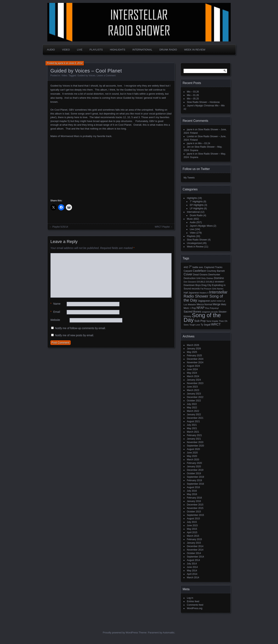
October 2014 (194, 553)
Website (55, 320)
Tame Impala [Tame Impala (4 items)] (212, 321)
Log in (190, 598)
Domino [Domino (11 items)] (219, 278)
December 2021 (195, 418)
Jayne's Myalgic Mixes (201, 226)
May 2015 (192, 529)
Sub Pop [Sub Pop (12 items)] (200, 321)
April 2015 (192, 532)
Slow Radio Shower (197, 240)
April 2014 (192, 574)
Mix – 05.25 (193, 99)
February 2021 (194, 435)
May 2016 (192, 494)
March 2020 (193, 460)
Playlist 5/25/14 (60, 227)
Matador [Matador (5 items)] (192, 304)
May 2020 (192, 456)
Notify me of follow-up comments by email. (80, 328)
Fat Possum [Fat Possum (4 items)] (206, 289)
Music (190, 219)
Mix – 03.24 (204, 143)
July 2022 (192, 404)
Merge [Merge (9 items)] (217, 304)
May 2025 (192, 352)
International (142, 50)
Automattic (169, 633)
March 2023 (193, 390)
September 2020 (195, 446)
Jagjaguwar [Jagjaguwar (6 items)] (204, 301)
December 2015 (195, 505)
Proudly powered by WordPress (120, 633)
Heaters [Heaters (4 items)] (203, 293)
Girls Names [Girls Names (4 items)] (218, 289)
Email (55, 312)
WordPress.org (195, 608)
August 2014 (193, 560)
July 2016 (192, 491)
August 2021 (193, 421)
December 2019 (195, 470)
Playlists (96, 50)
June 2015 (192, 525)
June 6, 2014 (76, 63)
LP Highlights (197, 209)
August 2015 (193, 519)
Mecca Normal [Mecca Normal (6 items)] (204, 304)
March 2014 (193, 578)
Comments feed (195, 605)
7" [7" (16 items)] (190, 267)
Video (66, 50)
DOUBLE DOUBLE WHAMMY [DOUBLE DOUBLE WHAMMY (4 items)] (211, 282)
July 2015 (192, 522)
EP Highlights (197, 205)
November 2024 (195, 362)
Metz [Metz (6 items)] (224, 304)
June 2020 (192, 453)
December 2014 (195, 546)
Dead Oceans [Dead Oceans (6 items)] (200, 275)
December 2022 (195, 397)
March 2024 (193, 376)
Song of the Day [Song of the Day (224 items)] (202, 317)
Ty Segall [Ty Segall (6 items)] (206, 325)
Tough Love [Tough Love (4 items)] (195, 325)
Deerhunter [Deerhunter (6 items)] (214, 275)
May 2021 (192, 428)
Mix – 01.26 (193, 95)
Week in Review (195, 50)
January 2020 (194, 467)
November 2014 (195, 550)
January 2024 (194, 380)
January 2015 (194, 543)
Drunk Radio (168, 50)
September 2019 (195, 477)
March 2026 (193, 345)
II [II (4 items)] (208, 293)
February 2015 (194, 539)
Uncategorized (194, 243)
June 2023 (192, 387)
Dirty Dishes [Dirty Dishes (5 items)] (207, 278)
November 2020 (195, 442)
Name (55, 304)
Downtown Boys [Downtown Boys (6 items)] (192, 285)
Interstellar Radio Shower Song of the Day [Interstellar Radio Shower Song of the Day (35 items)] (206, 296)
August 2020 (193, 449)
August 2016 (193, 487)
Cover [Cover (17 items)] (188, 274)
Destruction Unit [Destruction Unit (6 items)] (192, 278)
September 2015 (195, 515)
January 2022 (194, 414)
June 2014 (192, 567)
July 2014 (192, 564)
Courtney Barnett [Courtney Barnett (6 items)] (216, 271)
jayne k (62, 63)
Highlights (117, 50)
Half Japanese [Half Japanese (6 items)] (191, 293)
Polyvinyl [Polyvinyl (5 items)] (214, 308)
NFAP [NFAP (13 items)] (200, 308)
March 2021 (193, 432)
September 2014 (195, 557)
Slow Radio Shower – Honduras (203, 102)
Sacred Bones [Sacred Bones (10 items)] (192, 312)
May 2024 (192, 373)
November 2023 (195, 383)
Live (80, 50)
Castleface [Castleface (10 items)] (199, 271)
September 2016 (195, 484)
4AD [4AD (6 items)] (186, 267)
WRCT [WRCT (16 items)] (216, 324)
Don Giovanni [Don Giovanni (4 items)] (190, 282)
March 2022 (193, 411)
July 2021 (192, 425)
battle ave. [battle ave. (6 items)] (198, 267)
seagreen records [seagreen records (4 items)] (210, 312)
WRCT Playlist (162, 227)
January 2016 (194, 501)
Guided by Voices (86, 76)
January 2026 (194, 349)
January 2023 (194, 394)
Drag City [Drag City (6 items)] (206, 285)
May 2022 (192, 408)
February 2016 (194, 498)
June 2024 (192, 369)
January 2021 (194, 439)
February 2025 (194, 356)
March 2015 (193, 536)
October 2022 (194, 401)
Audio (51, 50)
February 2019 (194, 480)
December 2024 (195, 359)
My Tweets (189, 178)
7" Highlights (196, 202)
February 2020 (194, 463)
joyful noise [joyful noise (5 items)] (216, 301)
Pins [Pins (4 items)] (207, 308)
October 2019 (194, 473)
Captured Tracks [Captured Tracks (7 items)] (213, 267)
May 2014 (192, 571)
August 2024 (193, 366)
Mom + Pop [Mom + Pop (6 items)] (190, 308)
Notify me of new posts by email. (75, 335)
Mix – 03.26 (193, 92)
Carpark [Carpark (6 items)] (188, 271)
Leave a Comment (106, 76)
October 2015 (194, 512)
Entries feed (193, 601)
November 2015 (195, 508)
